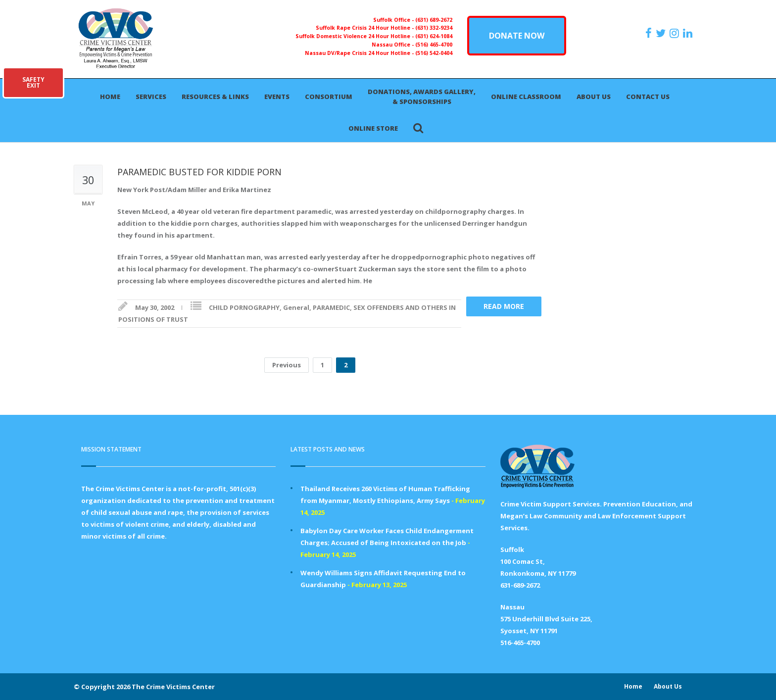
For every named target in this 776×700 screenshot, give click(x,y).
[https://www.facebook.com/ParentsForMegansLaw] (650, 33)
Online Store (373, 128)
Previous (287, 365)
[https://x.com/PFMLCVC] (662, 33)
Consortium (329, 97)
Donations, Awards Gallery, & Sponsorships (422, 97)
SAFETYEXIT (33, 82)
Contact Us (648, 97)
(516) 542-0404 (434, 53)
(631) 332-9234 (434, 28)
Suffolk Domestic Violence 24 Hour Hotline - (355, 36)
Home (110, 97)
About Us (594, 97)
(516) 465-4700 (434, 45)
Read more (504, 306)
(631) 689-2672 (434, 20)
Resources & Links (215, 97)
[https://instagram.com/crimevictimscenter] (676, 33)
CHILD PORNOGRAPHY (244, 307)
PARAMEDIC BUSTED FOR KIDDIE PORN (199, 172)
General (296, 307)
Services (151, 97)
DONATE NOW (517, 36)
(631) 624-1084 (434, 36)
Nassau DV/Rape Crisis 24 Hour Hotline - (360, 53)
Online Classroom (526, 97)
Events (277, 97)
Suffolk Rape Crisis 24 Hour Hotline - (365, 28)
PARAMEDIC (331, 307)
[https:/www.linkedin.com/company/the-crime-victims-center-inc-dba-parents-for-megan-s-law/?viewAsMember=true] (689, 33)
